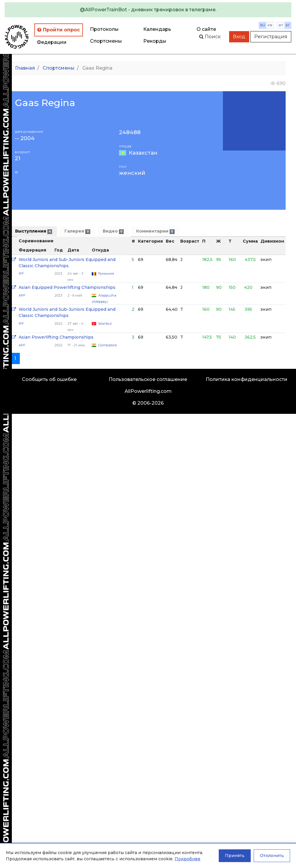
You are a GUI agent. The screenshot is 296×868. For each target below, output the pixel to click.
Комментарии (155, 231)
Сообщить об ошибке (49, 379)
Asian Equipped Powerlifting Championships (67, 287)
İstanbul (105, 324)
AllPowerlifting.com (148, 391)
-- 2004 (25, 138)
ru (263, 25)
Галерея (77, 231)
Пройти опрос (59, 30)
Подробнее (188, 859)
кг (288, 25)
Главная (25, 68)
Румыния (106, 273)
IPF (21, 273)
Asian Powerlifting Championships (56, 337)
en (270, 25)
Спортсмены (106, 41)
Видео (113, 231)
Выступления (34, 231)
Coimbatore (107, 345)
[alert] (148, 10)
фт (281, 25)
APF (22, 295)
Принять (235, 856)
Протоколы (104, 29)
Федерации (52, 42)
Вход (239, 37)
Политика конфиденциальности (247, 379)
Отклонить (272, 856)
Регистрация (271, 37)
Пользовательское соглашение (148, 379)
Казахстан (143, 153)
